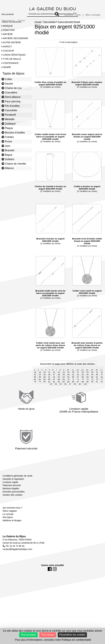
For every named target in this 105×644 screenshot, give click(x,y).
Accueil (38, 22)
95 (61, 394)
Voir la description (68, 52)
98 (75, 394)
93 (51, 394)
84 (64, 391)
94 (56, 394)
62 (102, 387)
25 (68, 382)
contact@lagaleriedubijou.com (17, 559)
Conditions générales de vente (18, 485)
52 (54, 387)
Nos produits (8, 14)
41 (73, 384)
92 (102, 391)
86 (73, 391)
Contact (21, 21)
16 (97, 379)
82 (54, 391)
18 (35, 382)
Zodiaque (9, 124)
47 (102, 384)
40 (68, 384)
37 (54, 384)
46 (97, 384)
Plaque (7, 128)
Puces (7, 141)
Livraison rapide (10, 492)
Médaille (8, 119)
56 (73, 387)
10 (68, 379)
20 (44, 382)
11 (73, 379)
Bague (7, 155)
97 (70, 394)
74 (87, 389)
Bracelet (8, 150)
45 (92, 384)
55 (68, 387)
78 (35, 391)
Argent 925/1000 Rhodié (69, 22)
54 (64, 387)
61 (97, 387)
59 (87, 387)
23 (59, 382)
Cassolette (9, 110)
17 (101, 379)
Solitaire (8, 159)
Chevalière (9, 92)
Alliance (8, 168)
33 (35, 384)
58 (83, 387)
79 (40, 391)
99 (80, 394)
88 (83, 391)
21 (49, 382)
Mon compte (93, 15)
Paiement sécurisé (12, 495)
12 (77, 379)
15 (92, 379)
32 (102, 382)
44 (87, 384)
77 (102, 389)
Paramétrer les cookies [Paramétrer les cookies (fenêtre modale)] (72, 635)
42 (78, 384)
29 (87, 382)
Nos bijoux (8, 527)
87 (78, 391)
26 (73, 382)
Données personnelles (14, 501)
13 (82, 379)
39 (64, 384)
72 (78, 389)
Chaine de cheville (14, 164)
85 (68, 391)
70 (68, 389)
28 (83, 382)
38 (59, 384)
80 (44, 391)
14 (87, 379)
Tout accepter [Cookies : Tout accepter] (28, 635)
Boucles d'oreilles (13, 132)
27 (78, 382)
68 (59, 389)
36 (49, 384)
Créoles (8, 137)
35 (44, 384)
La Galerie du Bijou (14, 546)
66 (49, 389)
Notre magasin (10, 521)
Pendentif (9, 115)
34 (40, 384)
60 (92, 387)
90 (92, 391)
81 (49, 391)
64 (40, 389)
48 (35, 387)
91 (97, 391)
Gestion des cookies (13, 505)
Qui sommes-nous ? (13, 517)
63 (35, 389)
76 (97, 389)
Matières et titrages (12, 530)
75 (92, 389)
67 (54, 389)
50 (44, 387)
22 (54, 382)
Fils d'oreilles (11, 106)
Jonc (6, 146)
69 (64, 389)
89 (87, 391)
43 (83, 384)
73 (83, 389)
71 (73, 389)
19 (40, 382)
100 (85, 394)
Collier (7, 79)
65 (44, 389)
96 (65, 394)
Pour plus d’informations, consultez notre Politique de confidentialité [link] (53, 640)
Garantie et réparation (13, 489)
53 (59, 387)
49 (40, 387)
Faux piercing (11, 101)
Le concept (8, 524)
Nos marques (8, 21)
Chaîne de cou (12, 88)
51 (49, 387)
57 (78, 387)
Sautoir (7, 84)
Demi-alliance (11, 97)
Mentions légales (11, 498)
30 (92, 382)
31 (97, 382)
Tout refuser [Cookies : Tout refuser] (48, 635)
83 (59, 391)
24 (64, 382)
